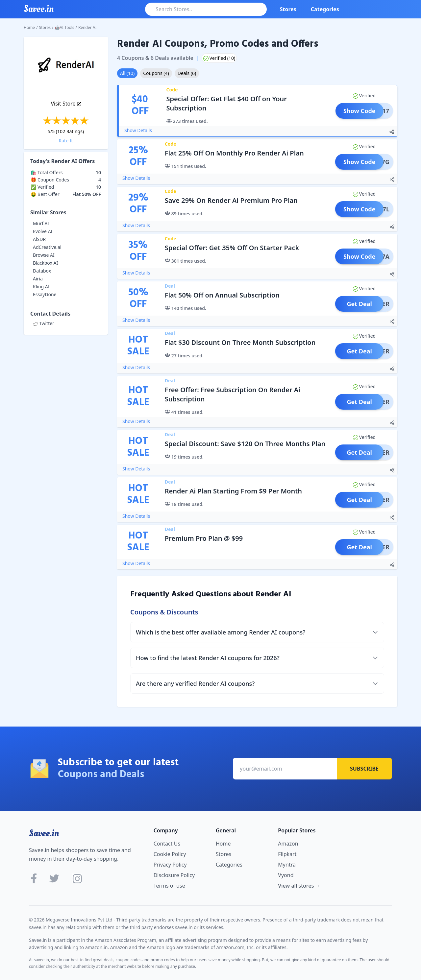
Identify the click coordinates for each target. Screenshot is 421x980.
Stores (288, 9)
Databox (42, 271)
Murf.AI (41, 223)
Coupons (156, 73)
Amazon (288, 844)
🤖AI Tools (65, 27)
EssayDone (45, 294)
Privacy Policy (170, 865)
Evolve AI (43, 231)
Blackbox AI (45, 263)
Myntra (287, 865)
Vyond (286, 875)
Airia (38, 279)
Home (29, 27)
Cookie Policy (170, 854)
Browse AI (44, 255)
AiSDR (39, 239)
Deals (187, 73)
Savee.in (44, 833)
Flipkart (287, 854)
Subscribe (364, 769)
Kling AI (41, 287)
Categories (325, 9)
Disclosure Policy (174, 875)
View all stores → (299, 886)
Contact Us (167, 844)
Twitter (44, 323)
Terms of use (169, 886)
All (127, 73)
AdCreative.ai (47, 247)
